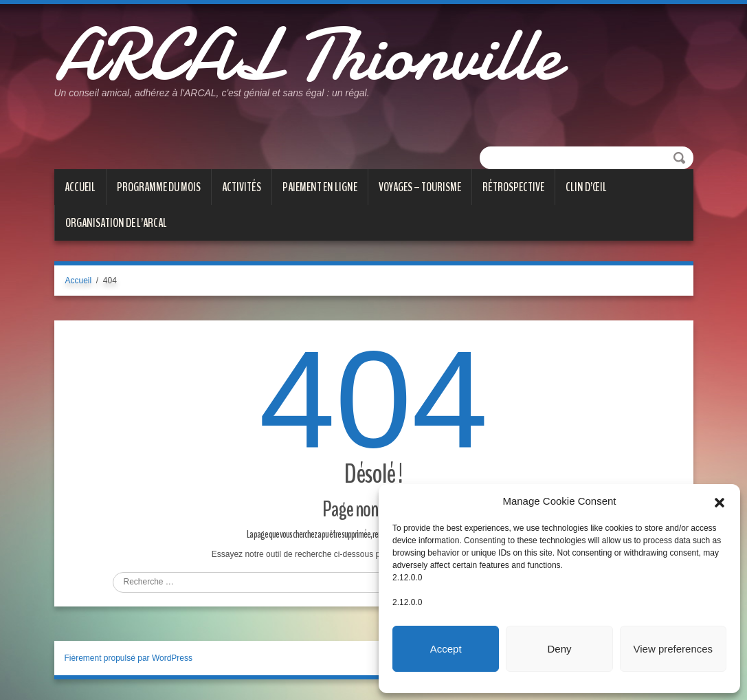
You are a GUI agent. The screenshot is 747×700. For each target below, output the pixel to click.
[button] (720, 501)
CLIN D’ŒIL (586, 187)
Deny (559, 649)
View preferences (673, 649)
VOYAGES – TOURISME (420, 187)
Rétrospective (513, 187)
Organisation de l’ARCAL (116, 223)
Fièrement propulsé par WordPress (129, 658)
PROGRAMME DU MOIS (159, 187)
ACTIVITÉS (242, 187)
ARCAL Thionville (307, 55)
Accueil (80, 187)
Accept (446, 649)
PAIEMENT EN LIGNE (320, 187)
